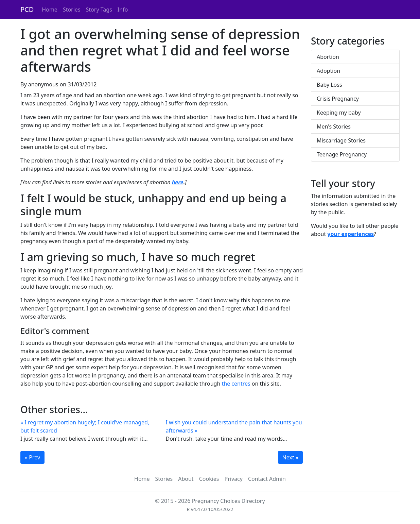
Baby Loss (329, 85)
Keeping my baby (339, 113)
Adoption (328, 71)
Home (50, 10)
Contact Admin (267, 479)
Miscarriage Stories (341, 140)
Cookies (209, 479)
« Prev (32, 457)
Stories (72, 10)
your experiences (351, 234)
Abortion (328, 57)
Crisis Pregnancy (338, 99)
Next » (290, 457)
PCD (27, 9)
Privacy (234, 479)
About (186, 479)
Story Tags (99, 10)
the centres (236, 384)
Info (123, 10)
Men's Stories (334, 126)
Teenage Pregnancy (342, 154)
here (178, 182)
